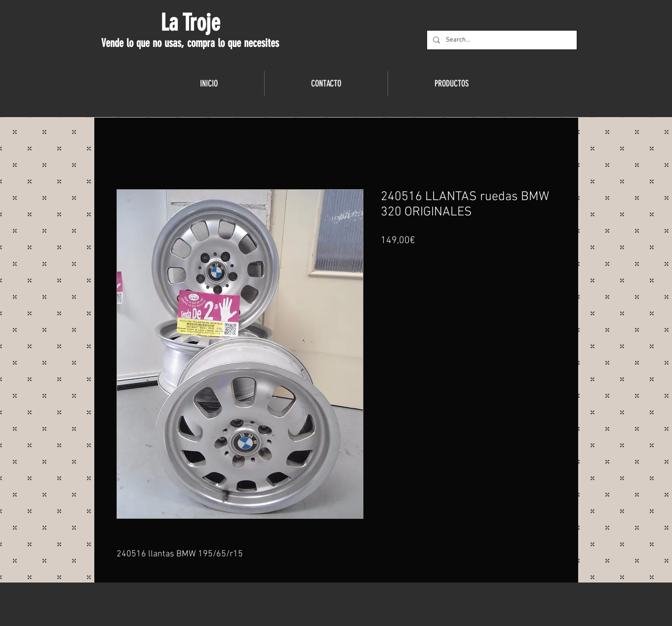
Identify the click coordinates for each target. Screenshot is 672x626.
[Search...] (501, 40)
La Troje (190, 23)
